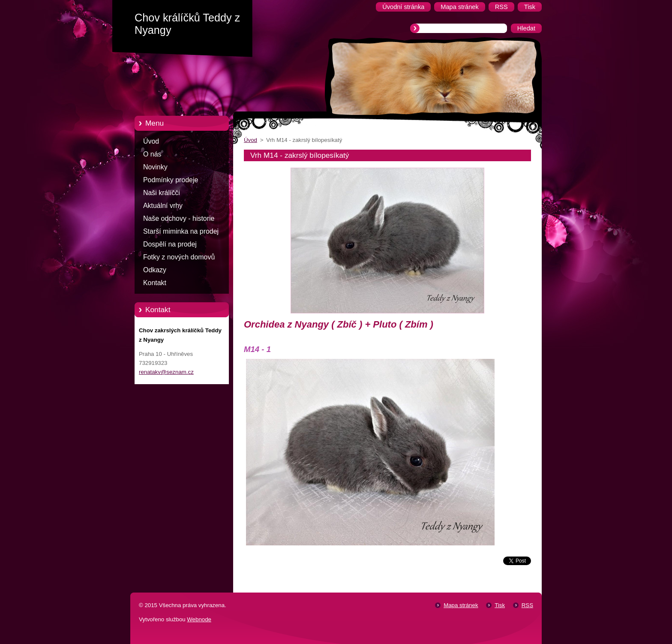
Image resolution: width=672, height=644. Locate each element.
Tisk (500, 605)
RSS (527, 605)
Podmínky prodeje (171, 180)
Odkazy (155, 270)
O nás (152, 154)
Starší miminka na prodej (181, 231)
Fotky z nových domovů (179, 257)
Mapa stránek (461, 605)
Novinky (155, 167)
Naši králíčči (162, 193)
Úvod (151, 141)
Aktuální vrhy (163, 206)
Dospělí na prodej (170, 244)
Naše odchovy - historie (179, 218)
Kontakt (155, 283)
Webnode (199, 619)
